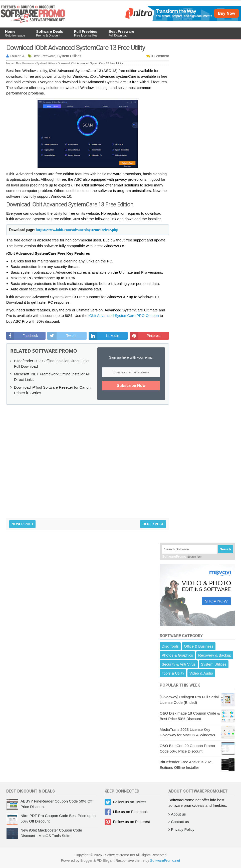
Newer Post (22, 524)
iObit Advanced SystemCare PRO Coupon (124, 316)
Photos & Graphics (177, 655)
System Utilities (214, 664)
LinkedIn (112, 336)
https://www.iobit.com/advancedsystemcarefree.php (77, 230)
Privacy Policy (183, 829)
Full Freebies (86, 33)
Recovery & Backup (215, 655)
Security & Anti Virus (179, 664)
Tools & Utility (173, 673)
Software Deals (50, 33)
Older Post (153, 524)
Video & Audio (201, 673)
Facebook (30, 336)
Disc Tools (170, 646)
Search (225, 549)
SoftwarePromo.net (165, 861)
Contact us (180, 822)
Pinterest (154, 336)
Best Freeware (122, 33)
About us (178, 814)
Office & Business (199, 646)
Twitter (71, 336)
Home (15, 33)
